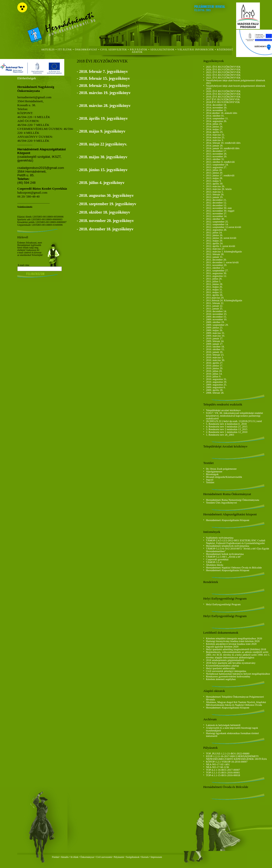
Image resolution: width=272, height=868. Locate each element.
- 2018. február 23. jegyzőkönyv (103, 86)
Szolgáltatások (133, 857)
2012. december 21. (216, 200)
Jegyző (210, 480)
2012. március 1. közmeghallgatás (224, 252)
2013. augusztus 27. (216, 167)
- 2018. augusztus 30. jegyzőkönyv (105, 195)
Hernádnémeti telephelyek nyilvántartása (228, 546)
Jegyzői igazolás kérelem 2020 (222, 647)
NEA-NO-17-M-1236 (217, 767)
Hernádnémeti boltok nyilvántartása (225, 554)
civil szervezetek (114, 50)
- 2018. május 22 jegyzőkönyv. (102, 144)
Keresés (145, 857)
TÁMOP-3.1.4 (214, 562)
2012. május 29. (214, 241)
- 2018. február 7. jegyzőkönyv (102, 71)
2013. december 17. (216, 151)
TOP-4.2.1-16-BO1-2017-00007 (223, 770)
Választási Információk (196, 50)
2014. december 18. (216, 105)
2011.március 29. (215, 298)
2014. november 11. (216, 110)
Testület (210, 482)
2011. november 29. (216, 265)
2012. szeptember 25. (217, 222)
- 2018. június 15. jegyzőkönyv (102, 170)
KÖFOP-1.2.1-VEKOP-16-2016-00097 (227, 762)
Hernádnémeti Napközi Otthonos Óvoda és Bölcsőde (234, 568)
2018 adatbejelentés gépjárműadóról (225, 660)
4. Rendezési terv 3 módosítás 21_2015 (227, 427)
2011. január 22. (215, 306)
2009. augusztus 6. (216, 387)
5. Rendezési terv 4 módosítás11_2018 (226, 424)
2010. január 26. (215, 352)
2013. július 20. (214, 170)
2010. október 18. (215, 347)
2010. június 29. (215, 368)
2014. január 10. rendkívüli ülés (223, 148)
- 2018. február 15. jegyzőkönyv (103, 78)
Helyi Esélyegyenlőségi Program (223, 604)
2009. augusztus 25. (216, 385)
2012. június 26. (215, 235)
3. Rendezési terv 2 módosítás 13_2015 (227, 429)
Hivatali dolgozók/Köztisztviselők (224, 477)
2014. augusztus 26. (216, 121)
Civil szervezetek (104, 857)
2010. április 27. (215, 363)
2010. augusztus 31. (216, 379)
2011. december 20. (216, 260)
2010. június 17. (215, 366)
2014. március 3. (215, 140)
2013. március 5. (215, 192)
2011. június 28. (214, 284)
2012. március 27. (215, 249)
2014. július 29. (214, 124)
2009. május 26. (214, 330)
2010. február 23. (215, 355)
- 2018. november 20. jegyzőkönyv (105, 221)
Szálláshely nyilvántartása (220, 538)
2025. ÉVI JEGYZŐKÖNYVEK (223, 67)
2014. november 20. (216, 108)
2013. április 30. (215, 184)
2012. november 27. (216, 213)
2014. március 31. (215, 135)
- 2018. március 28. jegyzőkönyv (103, 106)
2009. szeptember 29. (217, 325)
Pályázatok (139, 50)
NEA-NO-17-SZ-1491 (218, 764)
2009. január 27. (215, 344)
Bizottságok (212, 474)
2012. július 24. (214, 232)
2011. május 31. (214, 290)
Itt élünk (75, 857)
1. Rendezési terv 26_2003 (220, 435)
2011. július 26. (214, 279)
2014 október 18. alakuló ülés (222, 113)
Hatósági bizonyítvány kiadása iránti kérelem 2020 (233, 641)
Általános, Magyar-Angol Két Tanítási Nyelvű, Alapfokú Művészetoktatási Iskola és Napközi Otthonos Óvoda (236, 704)
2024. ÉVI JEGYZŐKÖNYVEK (223, 70)
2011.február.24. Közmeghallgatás (224, 300)
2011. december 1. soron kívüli (222, 262)
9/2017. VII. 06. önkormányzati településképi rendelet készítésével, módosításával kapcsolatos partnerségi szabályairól (235, 416)
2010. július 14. (214, 374)
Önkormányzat (87, 857)
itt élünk (65, 50)
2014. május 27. (214, 129)
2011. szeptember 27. (217, 271)
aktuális (48, 50)
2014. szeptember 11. (217, 118)
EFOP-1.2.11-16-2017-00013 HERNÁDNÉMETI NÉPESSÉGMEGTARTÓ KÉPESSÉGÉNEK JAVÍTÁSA (236, 758)
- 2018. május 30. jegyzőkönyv (102, 157)
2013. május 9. (214, 181)
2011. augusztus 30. (216, 273)
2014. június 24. (215, 127)
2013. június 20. (215, 173)
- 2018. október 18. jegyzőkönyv (103, 212)
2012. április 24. (215, 243)
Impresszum (156, 857)
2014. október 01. (215, 116)
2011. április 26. (215, 295)
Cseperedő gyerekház (217, 559)
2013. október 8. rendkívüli (220, 162)
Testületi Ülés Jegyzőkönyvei (221, 503)
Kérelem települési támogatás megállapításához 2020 (234, 638)
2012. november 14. (216, 216)
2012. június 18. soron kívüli (221, 238)
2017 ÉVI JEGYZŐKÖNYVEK (223, 99)
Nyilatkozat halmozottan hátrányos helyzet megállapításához (238, 674)
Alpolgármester (214, 472)
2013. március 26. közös (219, 189)
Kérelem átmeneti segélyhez (221, 679)
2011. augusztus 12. (216, 276)
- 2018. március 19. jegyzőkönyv (103, 93)
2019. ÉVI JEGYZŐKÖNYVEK (223, 94)
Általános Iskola (215, 565)
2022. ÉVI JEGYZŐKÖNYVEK (223, 75)
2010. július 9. (214, 376)
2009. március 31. (215, 333)
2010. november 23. (216, 314)
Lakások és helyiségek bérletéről (223, 725)
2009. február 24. (215, 341)
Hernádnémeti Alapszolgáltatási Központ (228, 520)
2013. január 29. (215, 197)
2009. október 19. (215, 322)
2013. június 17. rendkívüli (220, 175)
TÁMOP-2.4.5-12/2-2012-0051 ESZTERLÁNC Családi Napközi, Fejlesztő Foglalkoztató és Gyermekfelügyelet (236, 542)
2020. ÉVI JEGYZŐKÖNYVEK (223, 91)
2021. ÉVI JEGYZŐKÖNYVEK (223, 78)
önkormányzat (86, 50)
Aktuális (65, 857)
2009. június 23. (215, 328)
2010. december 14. (216, 311)
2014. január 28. (215, 146)
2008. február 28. (215, 393)
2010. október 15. (215, 349)
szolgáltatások (162, 50)
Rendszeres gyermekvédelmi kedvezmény (228, 676)
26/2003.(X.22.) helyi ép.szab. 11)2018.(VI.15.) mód (234, 421)
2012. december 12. (216, 203)
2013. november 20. (216, 156)
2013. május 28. (214, 178)
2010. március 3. (215, 357)
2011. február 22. (215, 303)
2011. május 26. (214, 287)
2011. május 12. (214, 292)
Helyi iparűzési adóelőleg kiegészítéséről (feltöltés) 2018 (236, 649)
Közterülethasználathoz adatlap (222, 666)
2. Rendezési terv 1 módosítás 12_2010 (227, 432)
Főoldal (56, 857)
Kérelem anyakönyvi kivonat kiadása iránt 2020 (231, 644)
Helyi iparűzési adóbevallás (221, 668)
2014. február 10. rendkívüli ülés (223, 143)
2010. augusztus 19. (216, 382)
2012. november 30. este (219, 208)
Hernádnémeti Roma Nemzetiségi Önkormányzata (233, 500)
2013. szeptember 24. (217, 165)
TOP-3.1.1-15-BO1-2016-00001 (223, 773)
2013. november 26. (216, 154)
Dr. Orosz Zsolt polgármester (221, 469)
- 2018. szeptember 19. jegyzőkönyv (106, 204)
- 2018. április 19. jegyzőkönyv (102, 118)
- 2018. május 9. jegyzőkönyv (101, 131)
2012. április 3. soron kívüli (221, 246)
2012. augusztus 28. (216, 230)
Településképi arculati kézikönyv (223, 410)
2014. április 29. (215, 132)
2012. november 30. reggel (220, 211)
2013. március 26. (215, 186)
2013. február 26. (215, 194)
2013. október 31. (215, 159)
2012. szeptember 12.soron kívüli (224, 227)
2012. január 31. (215, 257)
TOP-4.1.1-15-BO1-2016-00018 (223, 775)
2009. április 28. (215, 390)
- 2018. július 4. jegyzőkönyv (101, 183)
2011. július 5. (214, 281)
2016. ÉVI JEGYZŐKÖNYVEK (223, 97)
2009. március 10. (215, 336)
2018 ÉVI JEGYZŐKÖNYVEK (223, 102)
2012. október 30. (215, 219)
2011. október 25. (215, 268)
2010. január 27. (215, 338)
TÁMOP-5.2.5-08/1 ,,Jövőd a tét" (224, 557)
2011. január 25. (215, 309)
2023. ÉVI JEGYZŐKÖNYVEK (223, 72)
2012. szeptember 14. (217, 224)
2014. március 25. (215, 137)
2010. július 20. (214, 371)
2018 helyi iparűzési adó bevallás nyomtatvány (231, 663)
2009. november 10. (216, 319)
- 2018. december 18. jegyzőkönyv (105, 229)
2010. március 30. (215, 360)
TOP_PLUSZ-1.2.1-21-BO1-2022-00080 (228, 754)
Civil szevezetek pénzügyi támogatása (226, 671)
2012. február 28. (215, 254)
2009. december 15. (216, 317)
